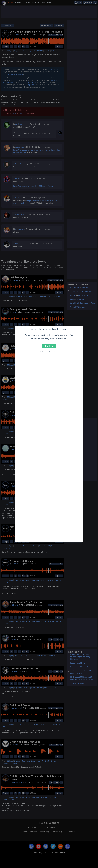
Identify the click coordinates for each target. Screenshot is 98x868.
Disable (49, 346)
